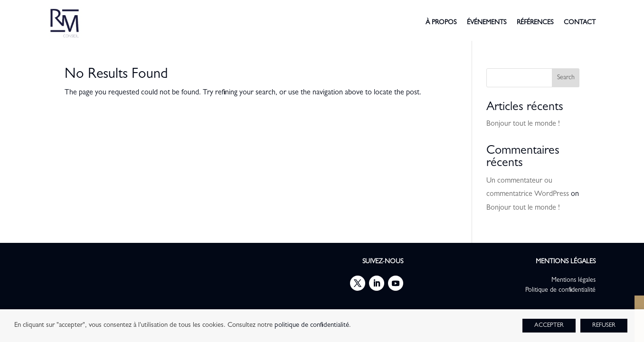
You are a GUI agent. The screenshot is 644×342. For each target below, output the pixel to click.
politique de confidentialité (312, 326)
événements (487, 23)
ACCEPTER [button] (549, 326)
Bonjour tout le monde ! (523, 124)
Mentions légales (573, 280)
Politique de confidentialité (560, 290)
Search (566, 78)
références (535, 23)
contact (580, 23)
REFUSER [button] (604, 326)
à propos (441, 23)
